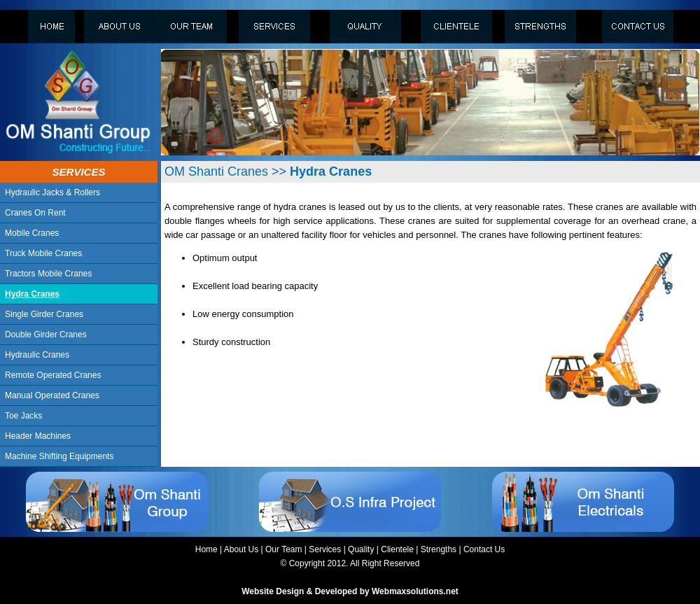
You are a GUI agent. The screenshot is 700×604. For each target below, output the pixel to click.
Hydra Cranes (32, 294)
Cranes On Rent (35, 213)
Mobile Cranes (32, 233)
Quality (361, 549)
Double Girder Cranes (46, 335)
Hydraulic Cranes (37, 355)
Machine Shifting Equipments (59, 456)
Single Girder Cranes (44, 314)
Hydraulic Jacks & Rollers (52, 192)
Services (325, 549)
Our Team (283, 549)
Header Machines (38, 436)
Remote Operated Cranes (53, 375)
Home (206, 549)
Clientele (397, 549)
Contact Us (484, 549)
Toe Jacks (23, 416)
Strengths (439, 549)
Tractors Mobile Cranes (48, 274)
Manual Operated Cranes (52, 395)
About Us (241, 549)
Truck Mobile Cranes (43, 253)
